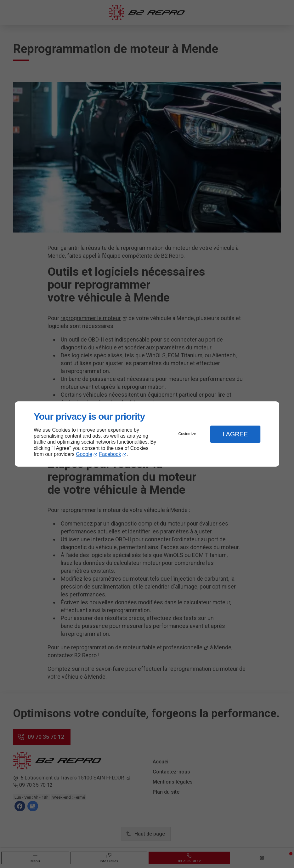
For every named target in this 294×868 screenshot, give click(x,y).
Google (84, 454)
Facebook (110, 454)
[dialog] (147, 434)
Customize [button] (187, 434)
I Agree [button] (235, 434)
